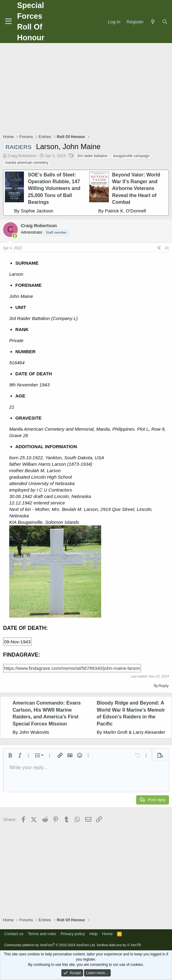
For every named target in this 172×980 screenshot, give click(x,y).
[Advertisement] (88, 89)
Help (94, 934)
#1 (167, 248)
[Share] (159, 248)
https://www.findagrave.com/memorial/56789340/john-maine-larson (72, 668)
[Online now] (15, 236)
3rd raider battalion (92, 156)
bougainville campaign (131, 156)
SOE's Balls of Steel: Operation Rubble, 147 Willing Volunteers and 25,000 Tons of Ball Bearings (54, 189)
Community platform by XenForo (50, 945)
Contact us (14, 934)
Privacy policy (73, 934)
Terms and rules (42, 934)
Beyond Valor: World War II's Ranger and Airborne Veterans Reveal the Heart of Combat (136, 189)
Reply (164, 686)
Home (107, 934)
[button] (10, 755)
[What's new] (153, 22)
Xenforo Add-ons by (119, 945)
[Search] (165, 22)
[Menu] (8, 22)
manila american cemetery (27, 163)
